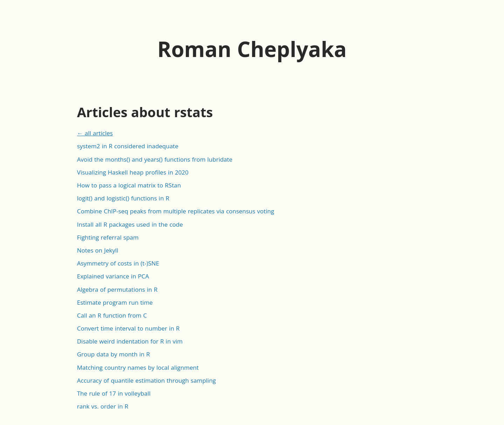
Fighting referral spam (108, 237)
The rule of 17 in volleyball (114, 393)
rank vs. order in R (103, 406)
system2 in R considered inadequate (128, 146)
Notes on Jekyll (98, 250)
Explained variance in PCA (113, 276)
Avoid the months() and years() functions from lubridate (155, 159)
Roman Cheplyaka (252, 49)
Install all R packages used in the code (130, 224)
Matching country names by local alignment (138, 367)
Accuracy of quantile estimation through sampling (146, 380)
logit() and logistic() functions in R (123, 198)
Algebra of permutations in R (117, 289)
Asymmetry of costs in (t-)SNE (118, 263)
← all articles (95, 133)
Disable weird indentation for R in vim (130, 341)
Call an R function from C (112, 315)
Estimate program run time (115, 302)
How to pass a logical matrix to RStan (129, 185)
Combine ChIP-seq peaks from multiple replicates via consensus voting (176, 211)
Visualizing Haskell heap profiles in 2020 (133, 172)
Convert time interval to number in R (128, 328)
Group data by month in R (113, 354)
